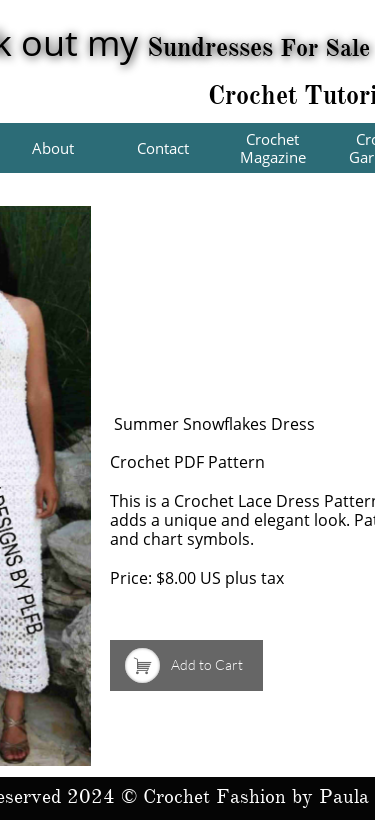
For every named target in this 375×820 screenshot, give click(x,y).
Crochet (256, 95)
